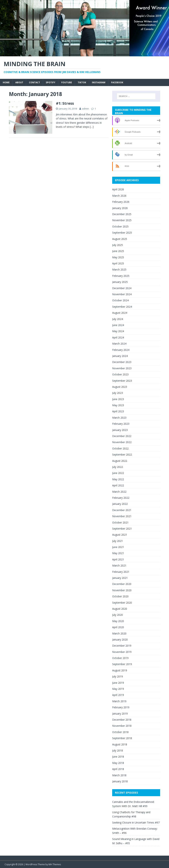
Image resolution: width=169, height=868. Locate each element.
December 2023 (122, 362)
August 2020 (120, 609)
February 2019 (121, 707)
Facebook (117, 82)
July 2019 (118, 676)
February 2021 (121, 572)
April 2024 (118, 337)
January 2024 (120, 356)
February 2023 (121, 424)
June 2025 (118, 251)
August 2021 (120, 535)
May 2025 (118, 257)
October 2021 (120, 522)
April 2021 (118, 559)
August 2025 (120, 239)
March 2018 (119, 775)
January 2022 (120, 504)
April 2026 (118, 189)
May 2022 (118, 479)
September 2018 (122, 738)
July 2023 (118, 393)
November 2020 (122, 590)
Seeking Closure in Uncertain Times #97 (136, 822)
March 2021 (119, 565)
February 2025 (121, 276)
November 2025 (122, 220)
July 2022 (118, 467)
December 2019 (122, 646)
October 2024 (120, 300)
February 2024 (121, 350)
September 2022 (122, 454)
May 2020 (118, 621)
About (19, 82)
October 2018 (120, 732)
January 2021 (120, 578)
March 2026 (119, 196)
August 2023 (120, 387)
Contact (35, 82)
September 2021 (122, 529)
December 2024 (122, 288)
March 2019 (119, 701)
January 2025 (120, 282)
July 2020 (118, 615)
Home (6, 82)
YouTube (67, 82)
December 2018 (122, 720)
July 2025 (118, 245)
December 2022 (122, 436)
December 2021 (122, 510)
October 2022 (120, 448)
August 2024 (120, 313)
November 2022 (122, 442)
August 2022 (120, 461)
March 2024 (119, 344)
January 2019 (120, 714)
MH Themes (55, 864)
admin (85, 109)
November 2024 (122, 294)
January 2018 (120, 781)
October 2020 (120, 596)
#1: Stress (65, 103)
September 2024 (122, 307)
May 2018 (118, 763)
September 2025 (122, 233)
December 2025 (122, 214)
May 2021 (118, 553)
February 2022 (121, 498)
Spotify (51, 82)
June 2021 (118, 547)
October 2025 (120, 226)
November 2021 (122, 516)
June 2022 (118, 473)
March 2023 (119, 418)
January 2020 (120, 640)
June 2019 (118, 683)
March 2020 (119, 633)
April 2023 (118, 411)
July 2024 (118, 319)
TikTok (82, 82)
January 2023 (120, 430)
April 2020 (118, 627)
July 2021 (118, 541)
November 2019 (122, 652)
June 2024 (118, 325)
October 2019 (120, 658)
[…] (92, 127)
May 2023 (118, 405)
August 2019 (120, 670)
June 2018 (118, 757)
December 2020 (122, 584)
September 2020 (122, 603)
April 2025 (118, 263)
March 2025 (119, 269)
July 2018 (118, 750)
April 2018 (118, 769)
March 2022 (119, 492)
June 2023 (118, 399)
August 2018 (120, 744)
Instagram (99, 82)
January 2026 (120, 208)
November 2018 (122, 726)
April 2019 (118, 695)
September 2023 (122, 381)
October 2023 (120, 374)
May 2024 (118, 331)
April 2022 (118, 485)
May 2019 (118, 689)
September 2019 (122, 664)
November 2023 (122, 368)
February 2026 (121, 202)
